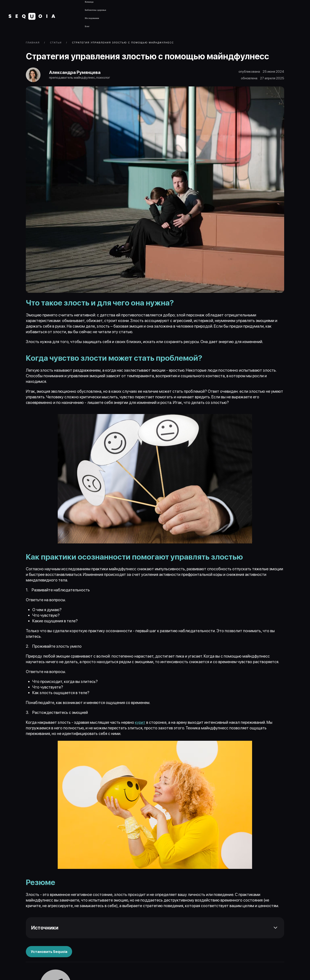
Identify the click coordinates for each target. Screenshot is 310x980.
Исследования (92, 18)
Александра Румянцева (77, 73)
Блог (87, 26)
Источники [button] (45, 929)
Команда (89, 2)
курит (140, 723)
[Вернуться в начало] (32, 16)
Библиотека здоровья (95, 10)
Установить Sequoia (49, 952)
